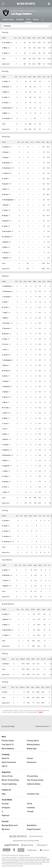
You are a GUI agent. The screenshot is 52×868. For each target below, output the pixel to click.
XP (48, 516)
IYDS (49, 281)
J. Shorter (5, 205)
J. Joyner (5, 471)
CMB (35, 281)
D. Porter (5, 344)
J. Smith (5, 413)
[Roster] (36, 20)
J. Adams (5, 318)
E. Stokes (5, 445)
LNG (39, 77)
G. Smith (5, 53)
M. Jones (5, 307)
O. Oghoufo (6, 466)
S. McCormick (6, 108)
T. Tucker (5, 210)
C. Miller (5, 48)
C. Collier (5, 81)
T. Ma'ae (5, 402)
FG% (28, 659)
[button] (43, 20)
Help (4, 794)
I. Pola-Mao (6, 323)
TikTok (29, 804)
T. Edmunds (6, 328)
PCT (34, 38)
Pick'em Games (8, 741)
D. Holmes (5, 482)
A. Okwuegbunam (8, 200)
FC (49, 565)
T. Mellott (5, 258)
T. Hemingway (7, 360)
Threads (30, 812)
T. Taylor (5, 313)
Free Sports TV (8, 745)
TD (48, 77)
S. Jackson (5, 147)
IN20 (48, 687)
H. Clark (4, 339)
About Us (5, 758)
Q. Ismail (5, 179)
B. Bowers (5, 194)
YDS (39, 38)
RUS (26, 516)
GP (15, 38)
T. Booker (5, 392)
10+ (44, 77)
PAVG (38, 687)
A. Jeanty (5, 103)
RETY (30, 565)
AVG (44, 38)
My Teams (6, 829)
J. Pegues (5, 381)
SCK (40, 281)
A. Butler (5, 376)
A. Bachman (6, 163)
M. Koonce (5, 371)
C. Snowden (6, 297)
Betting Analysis (33, 745)
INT (44, 281)
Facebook (31, 808)
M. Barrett (5, 334)
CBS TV (5, 766)
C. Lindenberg (6, 286)
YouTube (5, 804)
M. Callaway (6, 237)
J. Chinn (4, 492)
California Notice (34, 784)
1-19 (38, 659)
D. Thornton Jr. (7, 168)
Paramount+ (32, 762)
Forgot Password (34, 829)
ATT (24, 38)
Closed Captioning (9, 784)
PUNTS (22, 687)
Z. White (5, 92)
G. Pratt (5, 487)
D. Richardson (6, 455)
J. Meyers (5, 242)
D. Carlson (5, 520)
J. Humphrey (6, 387)
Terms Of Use (7, 776)
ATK (30, 281)
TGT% (38, 142)
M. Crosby (5, 408)
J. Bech (4, 189)
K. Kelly (4, 434)
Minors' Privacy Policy (10, 780)
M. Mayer (5, 216)
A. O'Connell (6, 43)
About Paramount (9, 762)
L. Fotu (4, 429)
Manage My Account (10, 825)
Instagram (6, 808)
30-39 (50, 659)
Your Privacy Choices (35, 780)
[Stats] (28, 20)
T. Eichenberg (6, 291)
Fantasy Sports (33, 741)
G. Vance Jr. (6, 397)
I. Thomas (5, 157)
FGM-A (22, 659)
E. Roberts (5, 450)
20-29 (43, 659)
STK (25, 281)
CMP (29, 38)
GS (20, 38)
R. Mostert (6, 87)
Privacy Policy (32, 776)
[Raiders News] (8, 20)
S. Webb (5, 418)
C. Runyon (5, 152)
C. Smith (5, 302)
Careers (30, 758)
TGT (32, 142)
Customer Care (33, 794)
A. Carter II (5, 355)
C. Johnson (5, 173)
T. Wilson (5, 365)
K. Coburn (5, 476)
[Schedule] (20, 20)
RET (35, 516)
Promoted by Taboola (43, 726)
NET (43, 687)
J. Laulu (4, 350)
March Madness (8, 749)
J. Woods (5, 439)
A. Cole (4, 692)
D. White (5, 460)
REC (27, 142)
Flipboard (6, 816)
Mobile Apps (32, 749)
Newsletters (32, 825)
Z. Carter (5, 423)
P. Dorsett (5, 184)
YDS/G (49, 38)
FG (44, 516)
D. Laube (5, 97)
